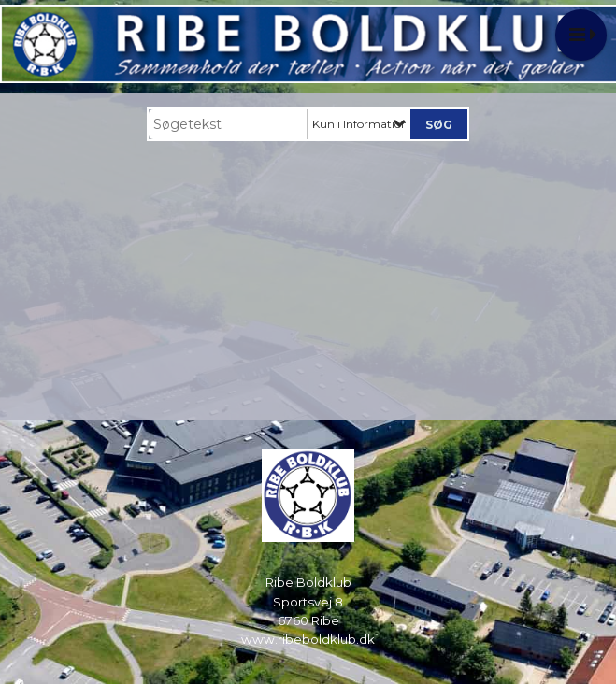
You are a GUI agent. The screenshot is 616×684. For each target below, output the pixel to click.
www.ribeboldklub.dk (308, 639)
